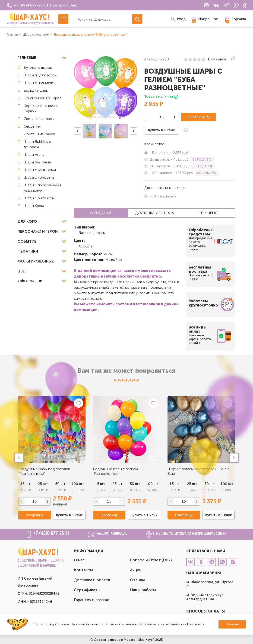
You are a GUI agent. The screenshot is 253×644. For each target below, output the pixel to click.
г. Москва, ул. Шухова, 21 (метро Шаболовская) (190, 534)
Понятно (232, 624)
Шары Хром (34, 206)
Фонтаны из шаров (39, 134)
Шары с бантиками (40, 170)
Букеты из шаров (38, 67)
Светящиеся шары (39, 119)
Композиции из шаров (43, 98)
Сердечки (32, 126)
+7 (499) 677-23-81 (52, 534)
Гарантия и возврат (92, 600)
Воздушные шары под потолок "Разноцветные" (44, 471)
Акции (136, 570)
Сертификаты (87, 590)
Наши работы (143, 590)
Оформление (31, 281)
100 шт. (78, 484)
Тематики (28, 251)
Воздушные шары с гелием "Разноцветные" (115, 471)
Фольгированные (36, 261)
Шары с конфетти (39, 177)
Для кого (27, 221)
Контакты (83, 570)
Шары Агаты (34, 155)
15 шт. (100, 484)
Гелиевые (27, 58)
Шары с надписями (40, 83)
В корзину (196, 117)
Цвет (23, 271)
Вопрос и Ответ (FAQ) (151, 560)
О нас (79, 560)
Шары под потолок (40, 75)
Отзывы (137, 580)
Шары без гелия (37, 162)
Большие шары (36, 90)
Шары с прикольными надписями (42, 188)
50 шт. (61, 484)
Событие (27, 241)
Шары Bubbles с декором (37, 144)
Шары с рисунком (39, 198)
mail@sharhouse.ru (112, 534)
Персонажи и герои (38, 231)
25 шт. (118, 484)
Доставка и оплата (92, 580)
